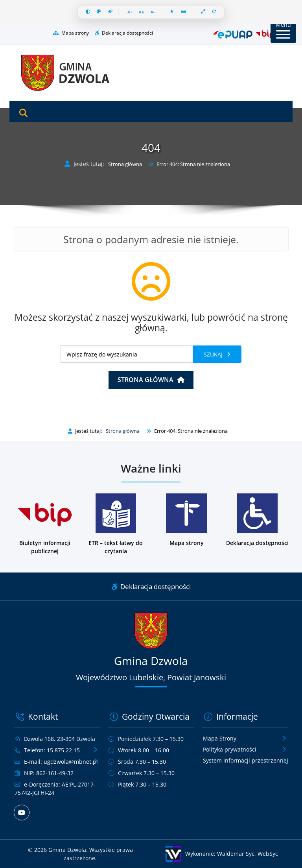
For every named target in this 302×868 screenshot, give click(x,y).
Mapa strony (71, 33)
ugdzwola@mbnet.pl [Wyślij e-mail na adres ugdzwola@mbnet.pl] (71, 762)
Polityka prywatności (230, 749)
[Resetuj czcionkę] (142, 12)
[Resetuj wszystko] (215, 12)
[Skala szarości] (99, 12)
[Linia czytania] (184, 12)
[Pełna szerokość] (203, 12)
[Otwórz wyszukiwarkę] (23, 113)
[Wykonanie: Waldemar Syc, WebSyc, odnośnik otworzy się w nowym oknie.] (222, 854)
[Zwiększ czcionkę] (130, 12)
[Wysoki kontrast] (88, 12)
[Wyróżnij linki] (110, 12)
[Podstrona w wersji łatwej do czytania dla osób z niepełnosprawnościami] (116, 524)
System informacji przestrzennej (246, 760)
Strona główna (125, 164)
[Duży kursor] (172, 12)
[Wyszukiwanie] (127, 354)
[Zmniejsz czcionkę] (153, 12)
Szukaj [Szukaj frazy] (214, 354)
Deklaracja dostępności (124, 33)
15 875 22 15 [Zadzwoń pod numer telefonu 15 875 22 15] (63, 750)
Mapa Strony (220, 738)
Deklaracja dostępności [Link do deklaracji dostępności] (151, 586)
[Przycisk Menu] (283, 30)
